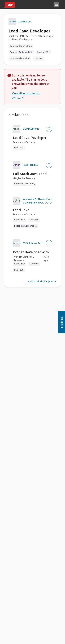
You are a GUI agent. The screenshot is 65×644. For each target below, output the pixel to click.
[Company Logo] (17, 129)
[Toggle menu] (56, 5)
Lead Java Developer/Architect (29, 210)
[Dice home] (10, 5)
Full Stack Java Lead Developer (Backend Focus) (30, 174)
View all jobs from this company (26, 95)
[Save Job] (49, 129)
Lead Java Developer (30, 138)
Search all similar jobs (42, 282)
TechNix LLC (25, 22)
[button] (62, 322)
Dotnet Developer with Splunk (31, 252)
